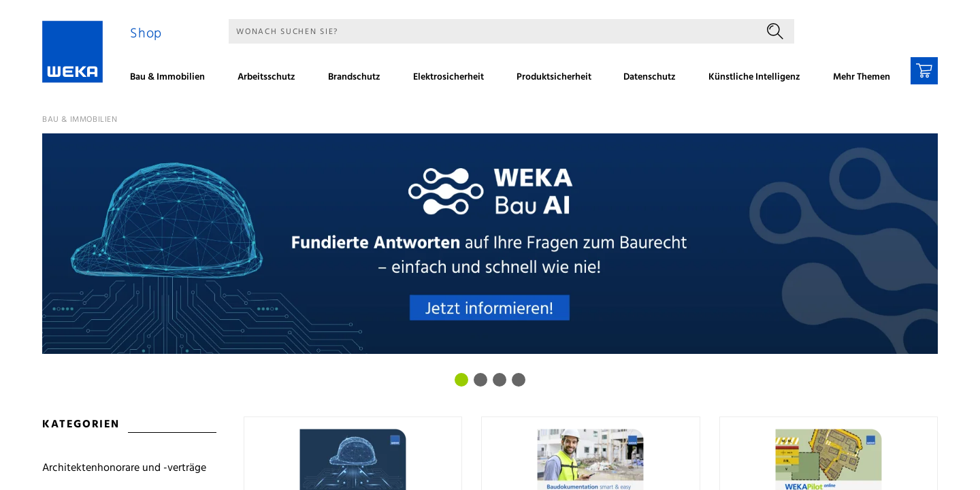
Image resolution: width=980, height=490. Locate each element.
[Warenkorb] (924, 71)
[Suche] (492, 31)
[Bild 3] (519, 380)
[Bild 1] (480, 380)
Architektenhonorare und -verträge (124, 468)
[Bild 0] (461, 380)
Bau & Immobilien (80, 120)
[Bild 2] (500, 380)
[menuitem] (172, 79)
